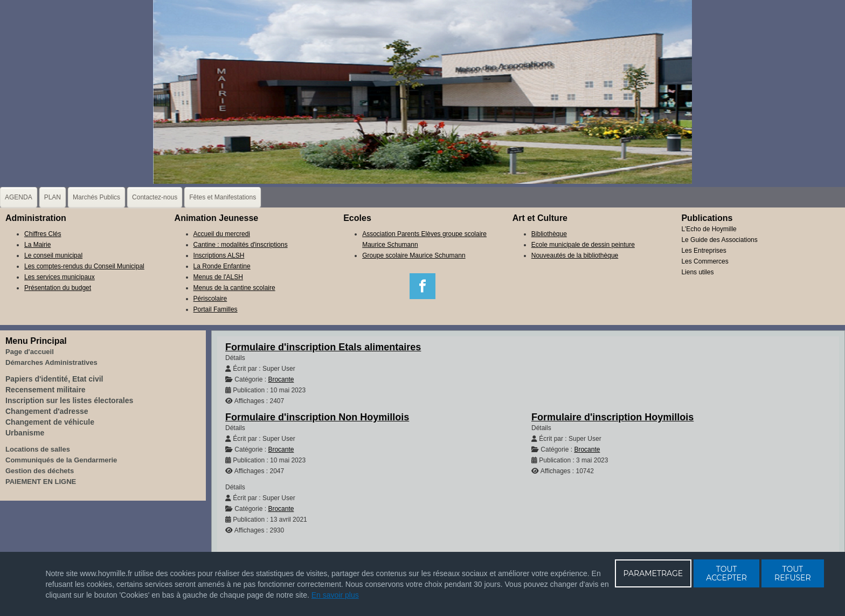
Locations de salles (38, 449)
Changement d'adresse (47, 411)
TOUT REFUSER (793, 573)
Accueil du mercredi (222, 234)
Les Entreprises (704, 251)
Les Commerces (705, 261)
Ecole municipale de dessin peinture (583, 245)
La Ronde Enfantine (222, 266)
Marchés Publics (96, 197)
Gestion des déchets (40, 471)
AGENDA (19, 197)
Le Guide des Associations (719, 240)
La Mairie (37, 245)
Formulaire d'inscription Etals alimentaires (323, 347)
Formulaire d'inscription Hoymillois (612, 417)
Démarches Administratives (51, 362)
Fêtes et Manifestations (223, 197)
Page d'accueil (30, 352)
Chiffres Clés (43, 234)
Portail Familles (216, 309)
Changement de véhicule (50, 422)
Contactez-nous (155, 197)
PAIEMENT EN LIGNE (41, 482)
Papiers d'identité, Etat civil (54, 379)
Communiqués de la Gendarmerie (61, 460)
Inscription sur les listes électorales (69, 400)
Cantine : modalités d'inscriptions (241, 245)
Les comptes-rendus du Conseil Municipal (84, 266)
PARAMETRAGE (653, 573)
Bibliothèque (549, 234)
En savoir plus (335, 595)
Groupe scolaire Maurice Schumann (414, 255)
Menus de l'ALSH (218, 277)
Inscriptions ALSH (219, 255)
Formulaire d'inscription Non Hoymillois (317, 417)
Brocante (281, 379)
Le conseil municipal (53, 255)
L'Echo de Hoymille (709, 229)
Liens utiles (697, 272)
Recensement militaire (46, 390)
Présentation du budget (58, 288)
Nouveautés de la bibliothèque (575, 255)
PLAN (53, 197)
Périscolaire (210, 299)
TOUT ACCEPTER (726, 573)
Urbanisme (25, 433)
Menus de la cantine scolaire (234, 288)
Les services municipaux (60, 277)
